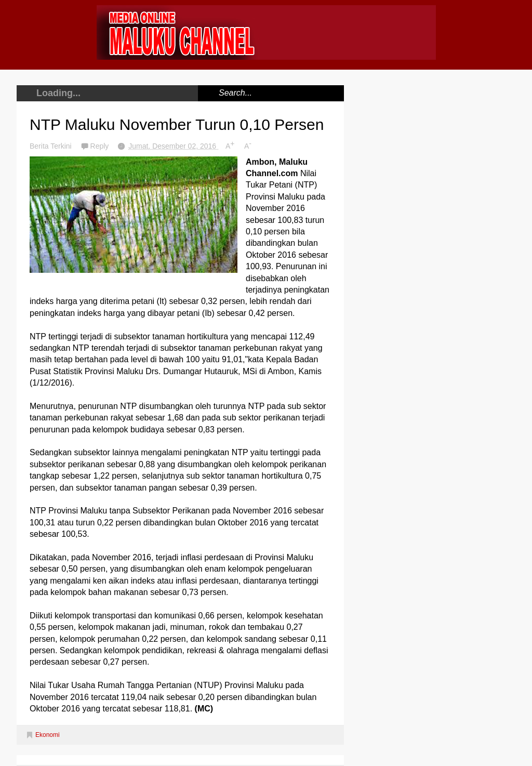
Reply (101, 146)
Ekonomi (48, 735)
